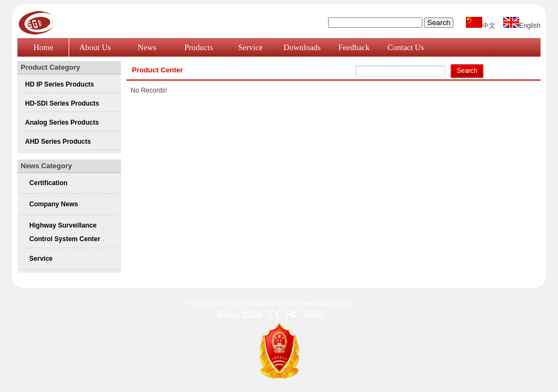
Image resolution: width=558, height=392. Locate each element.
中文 (481, 26)
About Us (95, 47)
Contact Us (406, 47)
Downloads (302, 47)
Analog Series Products (62, 122)
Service (250, 47)
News (147, 47)
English (522, 26)
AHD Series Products (58, 142)
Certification (48, 183)
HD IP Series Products (60, 84)
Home (43, 47)
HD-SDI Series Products (62, 103)
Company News (54, 204)
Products (199, 47)
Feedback (354, 47)
